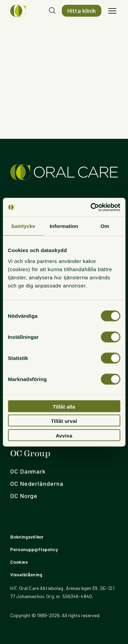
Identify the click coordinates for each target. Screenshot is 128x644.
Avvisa (64, 435)
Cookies (19, 562)
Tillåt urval (64, 421)
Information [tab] (64, 226)
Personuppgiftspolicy (34, 549)
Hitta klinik (82, 11)
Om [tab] (105, 226)
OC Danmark (28, 471)
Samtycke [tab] (23, 226)
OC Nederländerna (37, 483)
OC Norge (24, 496)
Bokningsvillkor (27, 537)
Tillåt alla (64, 406)
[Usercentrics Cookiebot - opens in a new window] (91, 207)
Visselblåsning (26, 574)
